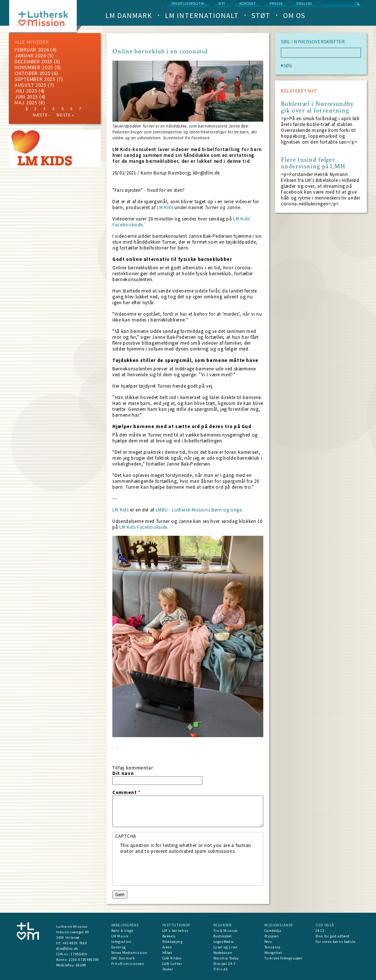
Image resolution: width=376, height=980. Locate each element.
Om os (294, 15)
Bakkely (169, 936)
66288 (81, 965)
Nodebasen (223, 953)
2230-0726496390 (84, 960)
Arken (167, 947)
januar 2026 (30, 55)
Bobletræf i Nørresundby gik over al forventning (317, 107)
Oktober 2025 (32, 73)
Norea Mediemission (129, 953)
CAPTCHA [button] (126, 836)
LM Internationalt (202, 15)
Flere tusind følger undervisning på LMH (313, 163)
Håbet (167, 953)
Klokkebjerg (173, 942)
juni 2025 (26, 97)
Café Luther (172, 964)
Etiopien (272, 936)
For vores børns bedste (335, 942)
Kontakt (248, 3)
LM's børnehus (176, 931)
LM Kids (165, 207)
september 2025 (35, 79)
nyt (222, 3)
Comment (126, 793)
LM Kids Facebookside (143, 527)
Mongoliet (273, 953)
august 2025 (31, 85)
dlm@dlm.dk (67, 949)
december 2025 (34, 61)
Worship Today (226, 958)
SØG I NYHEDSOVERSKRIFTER (313, 42)
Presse (276, 3)
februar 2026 (32, 50)
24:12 (320, 931)
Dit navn (123, 773)
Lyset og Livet (226, 947)
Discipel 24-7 (225, 964)
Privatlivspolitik (188, 3)
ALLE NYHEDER (32, 42)
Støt (261, 15)
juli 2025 (26, 91)
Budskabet (223, 936)
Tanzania (272, 947)
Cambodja (273, 931)
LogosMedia (224, 942)
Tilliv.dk (221, 969)
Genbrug (119, 947)
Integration (122, 942)
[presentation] (176, 869)
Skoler (168, 969)
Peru (268, 942)
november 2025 (34, 67)
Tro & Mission (226, 931)
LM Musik (120, 936)
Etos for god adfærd (332, 936)
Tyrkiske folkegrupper (284, 958)
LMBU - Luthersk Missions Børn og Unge (199, 510)
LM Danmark (129, 15)
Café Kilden (172, 958)
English (304, 3)
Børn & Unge (122, 931)
